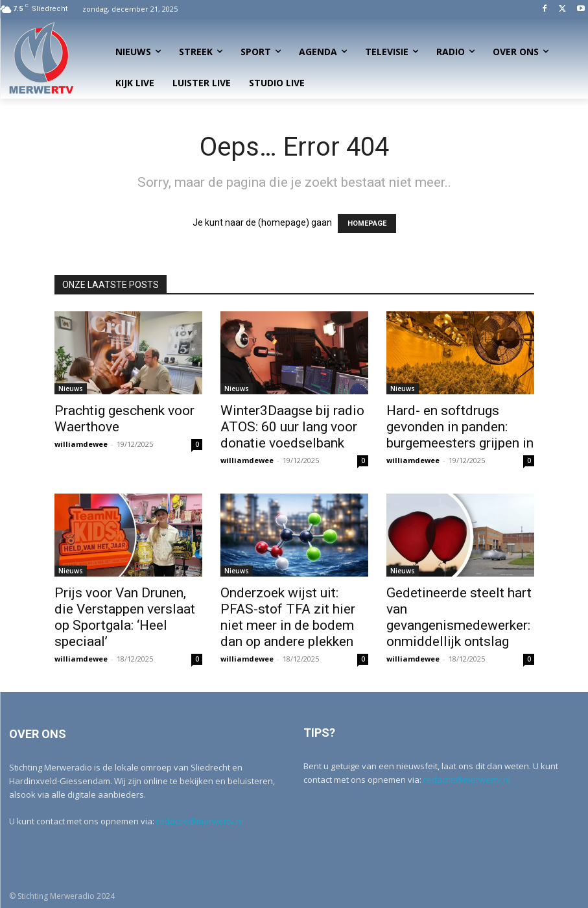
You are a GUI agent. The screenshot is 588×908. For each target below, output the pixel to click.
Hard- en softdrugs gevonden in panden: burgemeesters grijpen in (460, 427)
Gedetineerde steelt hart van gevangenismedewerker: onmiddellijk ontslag (459, 617)
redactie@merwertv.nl (200, 821)
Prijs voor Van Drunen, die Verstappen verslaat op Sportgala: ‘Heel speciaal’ (125, 617)
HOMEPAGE (367, 223)
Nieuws (71, 388)
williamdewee (81, 444)
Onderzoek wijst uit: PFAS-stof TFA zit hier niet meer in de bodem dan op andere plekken (288, 617)
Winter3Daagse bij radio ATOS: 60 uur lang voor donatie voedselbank (292, 427)
